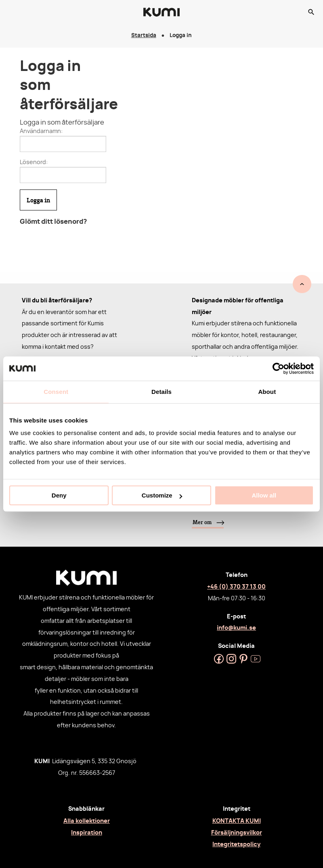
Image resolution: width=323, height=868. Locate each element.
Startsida (144, 36)
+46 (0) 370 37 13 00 (236, 587)
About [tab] (267, 392)
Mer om (202, 522)
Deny (59, 495)
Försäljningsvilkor (237, 833)
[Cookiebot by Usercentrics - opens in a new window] (278, 368)
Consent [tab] (56, 392)
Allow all (264, 495)
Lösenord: (34, 162)
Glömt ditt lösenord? (53, 222)
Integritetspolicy (236, 844)
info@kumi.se (236, 628)
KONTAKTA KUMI (237, 821)
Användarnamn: (41, 131)
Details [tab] (161, 392)
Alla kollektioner (87, 821)
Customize (162, 495)
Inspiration (87, 833)
